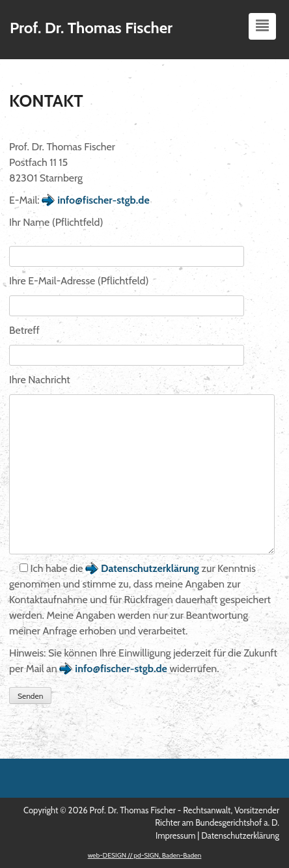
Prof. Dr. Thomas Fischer (91, 28)
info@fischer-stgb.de (103, 200)
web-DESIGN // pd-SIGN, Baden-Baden (145, 855)
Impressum (175, 835)
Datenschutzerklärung (150, 568)
